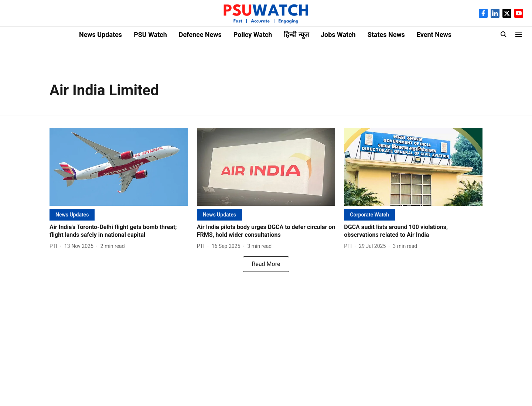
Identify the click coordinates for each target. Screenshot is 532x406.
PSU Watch (150, 35)
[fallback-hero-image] (119, 167)
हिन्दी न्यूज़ (296, 35)
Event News (434, 35)
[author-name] (55, 246)
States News (386, 35)
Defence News (200, 35)
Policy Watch (253, 35)
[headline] (119, 231)
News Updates (100, 35)
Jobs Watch (338, 35)
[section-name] (72, 214)
